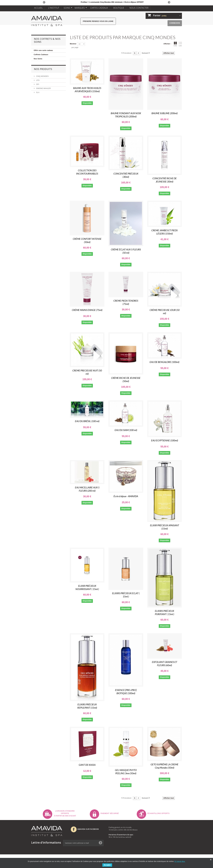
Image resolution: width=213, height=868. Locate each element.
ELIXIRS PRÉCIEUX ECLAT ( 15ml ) (126, 595)
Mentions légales (156, 845)
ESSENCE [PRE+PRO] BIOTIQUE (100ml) (126, 692)
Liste (180, 44)
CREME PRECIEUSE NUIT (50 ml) (87, 372)
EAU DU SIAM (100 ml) (126, 430)
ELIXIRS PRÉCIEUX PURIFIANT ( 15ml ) (164, 612)
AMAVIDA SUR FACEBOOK (85, 829)
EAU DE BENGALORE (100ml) (164, 362)
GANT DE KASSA (87, 765)
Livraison (152, 838)
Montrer (73, 44)
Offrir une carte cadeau (43, 50)
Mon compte (153, 827)
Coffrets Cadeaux (41, 55)
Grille (175, 44)
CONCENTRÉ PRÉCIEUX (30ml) (126, 175)
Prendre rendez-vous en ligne (98, 21)
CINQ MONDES (42, 76)
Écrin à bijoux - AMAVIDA (126, 496)
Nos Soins (38, 59)
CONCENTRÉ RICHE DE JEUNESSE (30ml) (165, 180)
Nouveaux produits (157, 834)
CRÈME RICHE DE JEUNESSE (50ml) (126, 379)
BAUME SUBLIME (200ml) (165, 113)
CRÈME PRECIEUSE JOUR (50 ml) (165, 312)
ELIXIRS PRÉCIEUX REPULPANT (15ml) (87, 706)
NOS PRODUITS (43, 69)
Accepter (107, 865)
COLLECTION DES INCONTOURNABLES (87, 172)
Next (169, 2)
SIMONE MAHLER (43, 88)
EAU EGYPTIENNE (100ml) (165, 440)
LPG (38, 80)
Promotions (153, 831)
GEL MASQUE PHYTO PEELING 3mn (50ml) (126, 772)
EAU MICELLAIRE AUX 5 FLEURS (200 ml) (87, 489)
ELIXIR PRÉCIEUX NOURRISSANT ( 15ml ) (87, 587)
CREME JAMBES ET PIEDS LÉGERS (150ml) (164, 232)
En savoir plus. (180, 861)
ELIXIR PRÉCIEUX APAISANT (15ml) (165, 527)
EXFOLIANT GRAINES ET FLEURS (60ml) (165, 664)
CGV (149, 841)
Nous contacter (155, 848)
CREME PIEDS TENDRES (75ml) (126, 302)
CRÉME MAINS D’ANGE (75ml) (87, 310)
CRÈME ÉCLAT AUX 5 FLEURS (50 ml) (126, 251)
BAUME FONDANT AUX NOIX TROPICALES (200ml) (126, 115)
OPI (37, 84)
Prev (44, 2)
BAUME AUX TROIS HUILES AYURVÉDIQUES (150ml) (87, 90)
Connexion (175, 23)
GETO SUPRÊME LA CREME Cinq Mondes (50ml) (164, 766)
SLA (38, 92)
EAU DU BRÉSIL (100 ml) (87, 421)
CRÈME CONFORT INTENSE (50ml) (87, 240)
